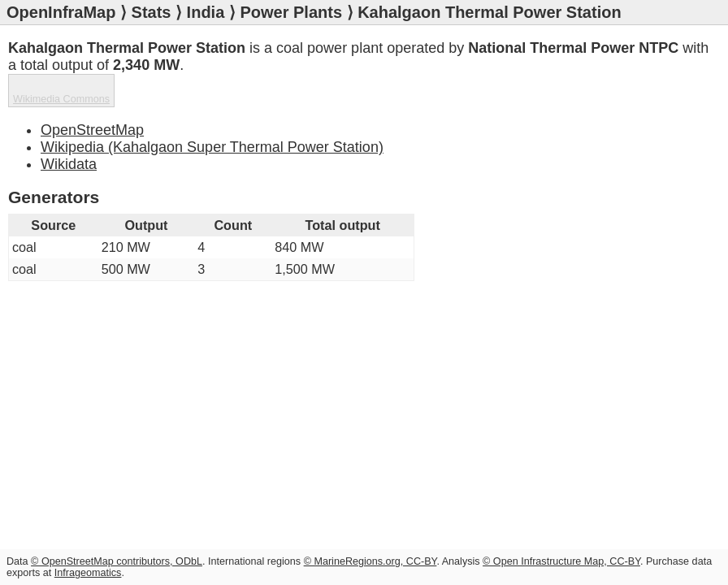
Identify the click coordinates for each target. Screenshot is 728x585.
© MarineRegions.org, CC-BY (370, 561)
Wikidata (69, 164)
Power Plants (291, 12)
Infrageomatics (88, 573)
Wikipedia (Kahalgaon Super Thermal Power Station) (212, 147)
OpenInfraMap (61, 12)
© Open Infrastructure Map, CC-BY (561, 561)
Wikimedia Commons (61, 99)
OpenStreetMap (92, 130)
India (206, 12)
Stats (152, 12)
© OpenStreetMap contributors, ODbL (117, 561)
